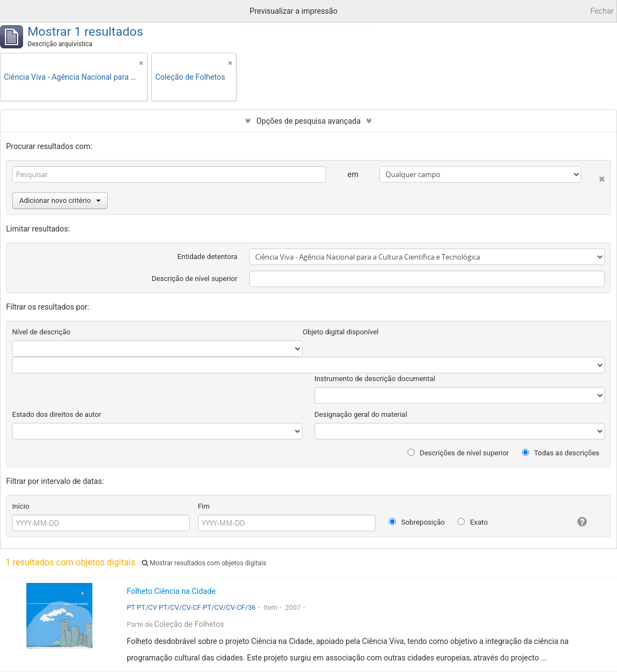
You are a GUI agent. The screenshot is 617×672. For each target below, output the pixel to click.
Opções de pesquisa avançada (308, 121)
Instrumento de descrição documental (375, 379)
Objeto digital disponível (340, 332)
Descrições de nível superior (458, 453)
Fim (204, 506)
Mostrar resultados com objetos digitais (204, 563)
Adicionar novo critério (60, 200)
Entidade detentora (207, 257)
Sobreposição (417, 522)
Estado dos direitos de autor (57, 414)
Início (21, 506)
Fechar (602, 11)
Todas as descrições (561, 453)
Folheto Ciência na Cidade (171, 591)
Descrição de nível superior (195, 279)
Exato (473, 522)
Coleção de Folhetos (189, 624)
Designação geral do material (361, 414)
